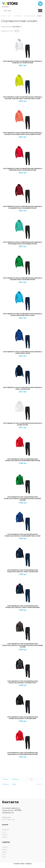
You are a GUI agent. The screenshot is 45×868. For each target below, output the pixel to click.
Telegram (5, 852)
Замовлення (6, 830)
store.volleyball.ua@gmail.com (11, 808)
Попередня (15, 779)
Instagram (5, 847)
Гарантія (5, 837)
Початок (5, 779)
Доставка (5, 835)
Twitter (4, 854)
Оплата (4, 832)
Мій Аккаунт (5, 7)
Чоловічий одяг (18, 16)
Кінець (14, 784)
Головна (3, 16)
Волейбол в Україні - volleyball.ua (23, 864)
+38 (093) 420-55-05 (8, 810)
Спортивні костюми (30, 16)
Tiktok (4, 857)
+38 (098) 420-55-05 (8, 813)
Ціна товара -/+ (17, 27)
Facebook (5, 850)
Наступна (6, 784)
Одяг (9, 16)
